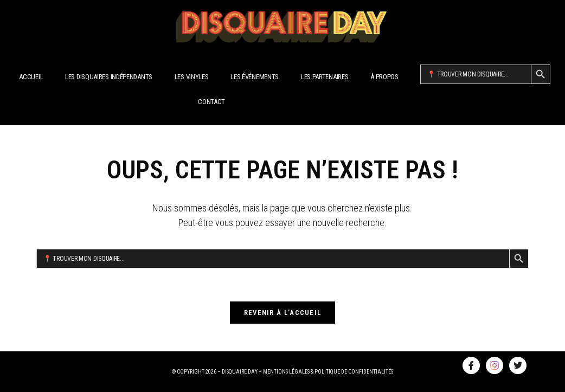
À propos (384, 77)
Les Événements (255, 77)
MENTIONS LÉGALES (286, 372)
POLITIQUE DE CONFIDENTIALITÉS (354, 372)
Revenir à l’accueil (283, 313)
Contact (211, 102)
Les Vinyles (192, 77)
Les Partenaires (325, 77)
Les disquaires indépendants (109, 77)
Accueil (31, 77)
